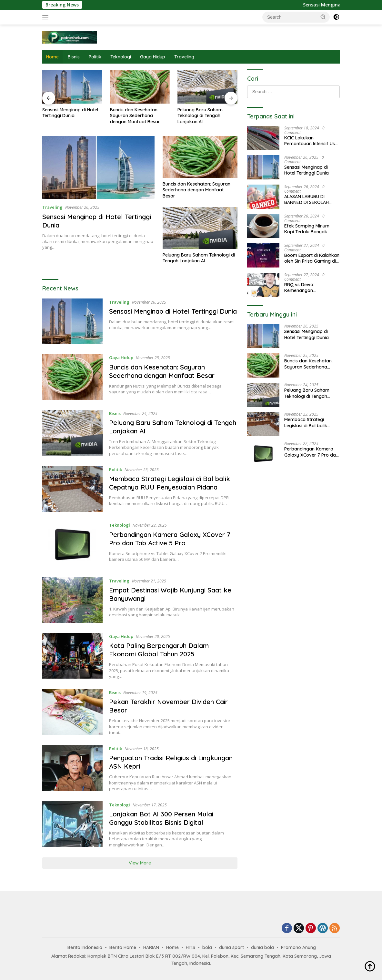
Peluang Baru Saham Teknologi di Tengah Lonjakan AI (200, 116)
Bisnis (74, 57)
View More (140, 863)
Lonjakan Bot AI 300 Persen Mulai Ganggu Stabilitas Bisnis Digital (161, 818)
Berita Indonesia (85, 947)
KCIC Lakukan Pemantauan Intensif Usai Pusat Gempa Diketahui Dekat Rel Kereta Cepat (312, 141)
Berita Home (123, 947)
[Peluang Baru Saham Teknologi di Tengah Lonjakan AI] (72, 433)
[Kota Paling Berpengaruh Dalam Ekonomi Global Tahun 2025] (72, 656)
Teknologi (121, 57)
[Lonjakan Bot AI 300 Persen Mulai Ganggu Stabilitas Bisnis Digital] (72, 824)
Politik (95, 57)
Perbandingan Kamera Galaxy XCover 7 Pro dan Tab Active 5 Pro (170, 539)
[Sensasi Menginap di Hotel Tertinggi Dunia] (72, 321)
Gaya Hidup (153, 57)
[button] (323, 17)
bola (207, 947)
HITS (191, 947)
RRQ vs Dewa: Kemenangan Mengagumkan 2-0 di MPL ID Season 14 (307, 288)
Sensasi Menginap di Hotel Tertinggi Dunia (70, 113)
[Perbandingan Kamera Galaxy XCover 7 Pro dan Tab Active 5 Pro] (72, 544)
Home (52, 57)
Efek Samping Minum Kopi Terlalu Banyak (307, 229)
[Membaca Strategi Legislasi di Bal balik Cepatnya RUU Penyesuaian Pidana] (72, 489)
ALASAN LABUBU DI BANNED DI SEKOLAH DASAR (307, 199)
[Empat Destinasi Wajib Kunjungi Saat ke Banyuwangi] (72, 600)
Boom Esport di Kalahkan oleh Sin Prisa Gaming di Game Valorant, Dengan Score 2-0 (312, 258)
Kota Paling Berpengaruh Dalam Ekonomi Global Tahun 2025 (159, 650)
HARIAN (151, 947)
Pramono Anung (298, 947)
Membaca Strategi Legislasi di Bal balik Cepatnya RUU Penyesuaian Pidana (170, 483)
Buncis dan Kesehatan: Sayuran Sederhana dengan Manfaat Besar (135, 116)
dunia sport (231, 947)
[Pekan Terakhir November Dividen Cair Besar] (72, 712)
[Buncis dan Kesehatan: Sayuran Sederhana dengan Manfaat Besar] (72, 377)
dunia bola (262, 947)
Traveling (184, 57)
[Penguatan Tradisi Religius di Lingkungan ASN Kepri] (72, 768)
